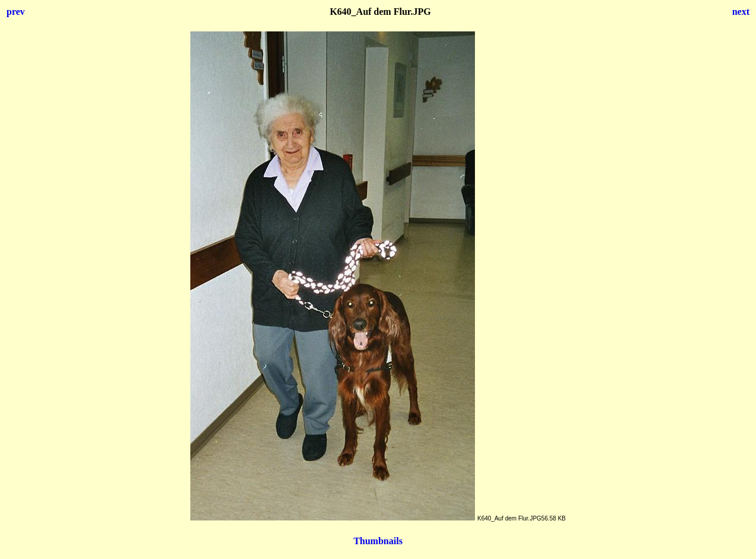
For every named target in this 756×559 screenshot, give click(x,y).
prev (16, 12)
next (741, 12)
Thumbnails (378, 541)
